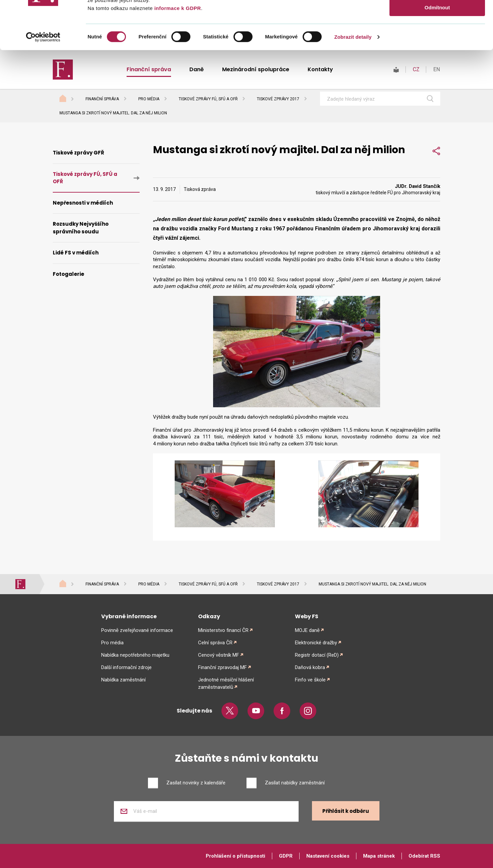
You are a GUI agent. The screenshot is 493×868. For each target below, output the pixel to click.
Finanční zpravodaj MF (222, 667)
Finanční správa (102, 99)
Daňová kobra (310, 667)
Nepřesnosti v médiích (83, 203)
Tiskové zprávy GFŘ (78, 153)
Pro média (149, 99)
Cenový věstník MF (219, 655)
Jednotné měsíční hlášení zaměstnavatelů (226, 683)
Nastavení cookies (328, 856)
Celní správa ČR (215, 643)
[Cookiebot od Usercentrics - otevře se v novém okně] (43, 85)
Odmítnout (437, 56)
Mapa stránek (379, 856)
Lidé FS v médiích (76, 253)
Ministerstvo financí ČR (223, 630)
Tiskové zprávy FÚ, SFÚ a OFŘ (208, 99)
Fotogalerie (68, 274)
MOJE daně (307, 630)
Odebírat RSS (424, 856)
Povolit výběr (437, 36)
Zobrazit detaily (353, 85)
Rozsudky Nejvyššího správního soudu (81, 228)
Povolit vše (437, 17)
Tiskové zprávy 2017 (278, 99)
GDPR (286, 856)
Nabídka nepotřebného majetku (135, 655)
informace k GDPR (177, 56)
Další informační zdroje (126, 667)
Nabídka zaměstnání (123, 680)
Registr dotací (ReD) (317, 655)
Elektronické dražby (316, 643)
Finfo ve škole (310, 680)
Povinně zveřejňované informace (137, 630)
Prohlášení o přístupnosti (235, 856)
